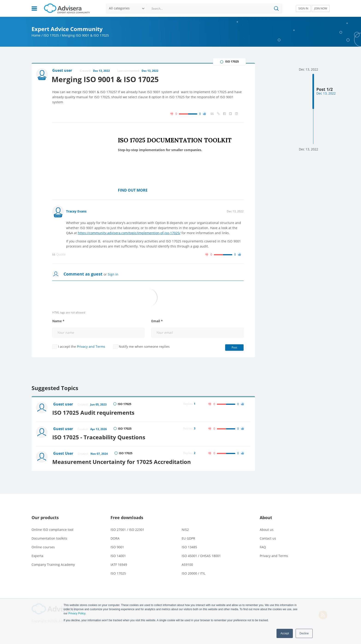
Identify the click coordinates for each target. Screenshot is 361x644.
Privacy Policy (77, 613)
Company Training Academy (53, 563)
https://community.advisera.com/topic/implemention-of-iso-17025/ (129, 233)
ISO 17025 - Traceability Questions (100, 436)
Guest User (63, 453)
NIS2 (185, 528)
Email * (157, 321)
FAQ (263, 546)
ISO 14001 (118, 555)
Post (234, 347)
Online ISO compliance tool (52, 528)
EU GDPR (188, 537)
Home (36, 35)
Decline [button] (304, 633)
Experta (37, 555)
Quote (59, 254)
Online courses (43, 546)
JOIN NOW (321, 8)
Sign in (113, 274)
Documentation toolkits (49, 537)
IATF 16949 (119, 563)
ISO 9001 (117, 546)
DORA (115, 537)
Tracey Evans (76, 211)
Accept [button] (285, 633)
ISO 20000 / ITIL (194, 572)
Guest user (63, 404)
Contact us (268, 537)
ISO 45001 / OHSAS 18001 (201, 555)
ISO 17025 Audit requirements (95, 412)
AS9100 (187, 563)
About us (267, 528)
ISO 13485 (189, 546)
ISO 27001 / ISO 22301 (127, 528)
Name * (58, 321)
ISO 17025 (51, 35)
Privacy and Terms (91, 346)
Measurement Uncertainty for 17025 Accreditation (123, 461)
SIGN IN (303, 8)
